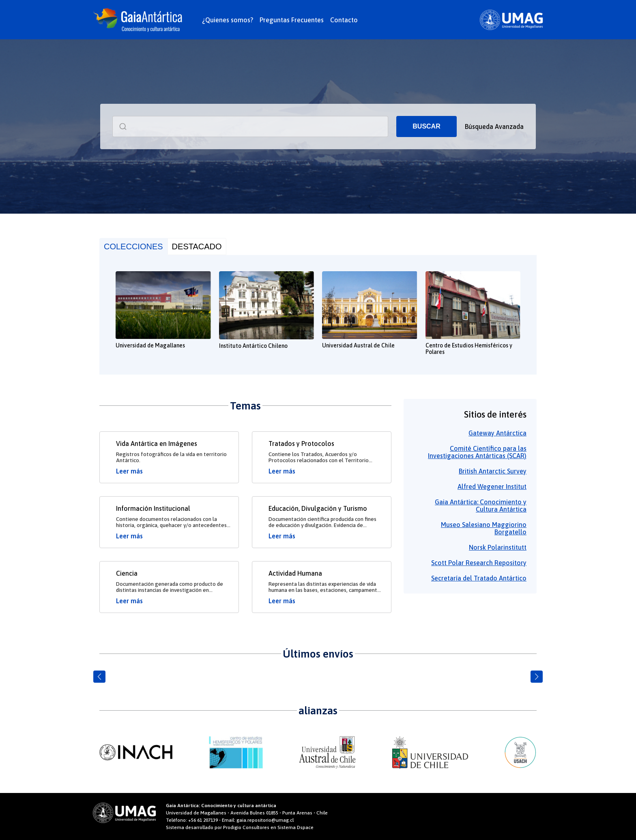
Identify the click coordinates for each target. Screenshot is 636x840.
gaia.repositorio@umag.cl (265, 820)
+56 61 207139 (203, 820)
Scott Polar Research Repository (479, 563)
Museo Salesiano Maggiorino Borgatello (484, 528)
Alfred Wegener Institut (492, 486)
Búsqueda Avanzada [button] (494, 126)
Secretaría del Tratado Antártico (479, 578)
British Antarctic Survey (493, 471)
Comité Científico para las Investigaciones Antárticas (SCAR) (477, 452)
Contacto (344, 20)
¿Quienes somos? (228, 20)
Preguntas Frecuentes (292, 20)
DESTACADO (197, 246)
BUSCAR (426, 126)
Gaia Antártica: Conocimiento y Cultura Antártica (481, 506)
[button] (99, 677)
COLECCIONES (133, 246)
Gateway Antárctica (497, 433)
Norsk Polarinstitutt (498, 547)
